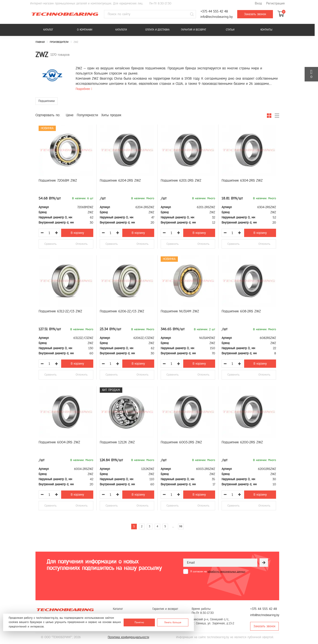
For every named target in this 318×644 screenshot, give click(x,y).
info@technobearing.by (217, 17)
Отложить (82, 244)
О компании (85, 30)
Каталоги (121, 30)
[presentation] (217, 585)
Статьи (230, 30)
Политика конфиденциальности (128, 637)
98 (181, 526)
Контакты (266, 30)
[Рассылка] (264, 563)
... (173, 526)
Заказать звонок (255, 14)
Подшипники (47, 101)
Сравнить (50, 244)
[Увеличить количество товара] (56, 233)
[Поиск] (192, 14)
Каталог (48, 30)
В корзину (77, 233)
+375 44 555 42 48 (214, 11)
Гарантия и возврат (194, 30)
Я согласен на (218, 571)
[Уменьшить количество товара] (42, 233)
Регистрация (275, 3)
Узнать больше (173, 622)
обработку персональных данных (226, 571)
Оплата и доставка (157, 30)
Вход (258, 3)
